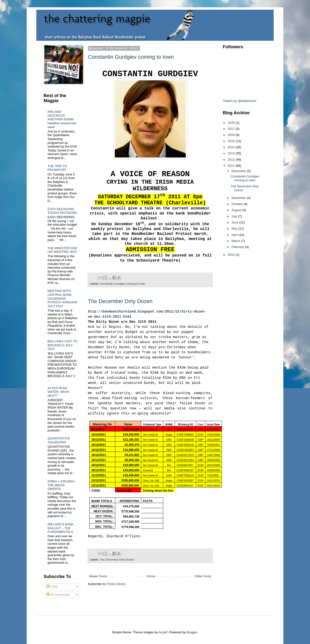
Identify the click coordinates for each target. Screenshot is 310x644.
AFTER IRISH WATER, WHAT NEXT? (58, 392)
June (235, 222)
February (238, 247)
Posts (52, 587)
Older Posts (203, 576)
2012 (232, 160)
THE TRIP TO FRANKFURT (57, 168)
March (236, 241)
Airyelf (163, 632)
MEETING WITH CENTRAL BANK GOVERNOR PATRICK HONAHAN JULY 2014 (62, 298)
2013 (232, 153)
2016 (232, 135)
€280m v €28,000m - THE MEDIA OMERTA (62, 485)
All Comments (58, 595)
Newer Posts (98, 576)
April (235, 235)
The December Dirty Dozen (120, 301)
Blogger (192, 632)
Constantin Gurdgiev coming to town (131, 57)
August (237, 210)
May (235, 228)
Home (151, 576)
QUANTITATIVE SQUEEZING (59, 440)
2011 (232, 166)
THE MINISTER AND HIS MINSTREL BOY (62, 250)
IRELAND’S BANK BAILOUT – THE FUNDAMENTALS (60, 528)
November (239, 198)
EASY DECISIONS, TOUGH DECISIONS (62, 211)
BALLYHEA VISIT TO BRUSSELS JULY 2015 (62, 345)
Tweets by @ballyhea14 (240, 101)
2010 (232, 255)
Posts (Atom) (116, 584)
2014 (232, 147)
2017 (232, 129)
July (235, 216)
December (239, 171)
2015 (232, 141)
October (238, 204)
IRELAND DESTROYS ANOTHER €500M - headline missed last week (62, 119)
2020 (232, 123)
